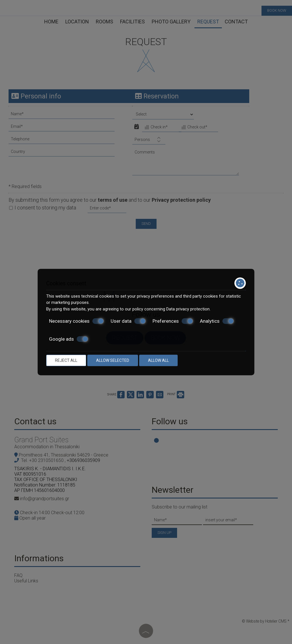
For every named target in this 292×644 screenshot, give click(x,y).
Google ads (69, 339)
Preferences (173, 321)
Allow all (158, 360)
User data (128, 321)
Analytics (217, 321)
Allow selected (113, 360)
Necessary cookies (76, 321)
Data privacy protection (188, 309)
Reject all (66, 360)
